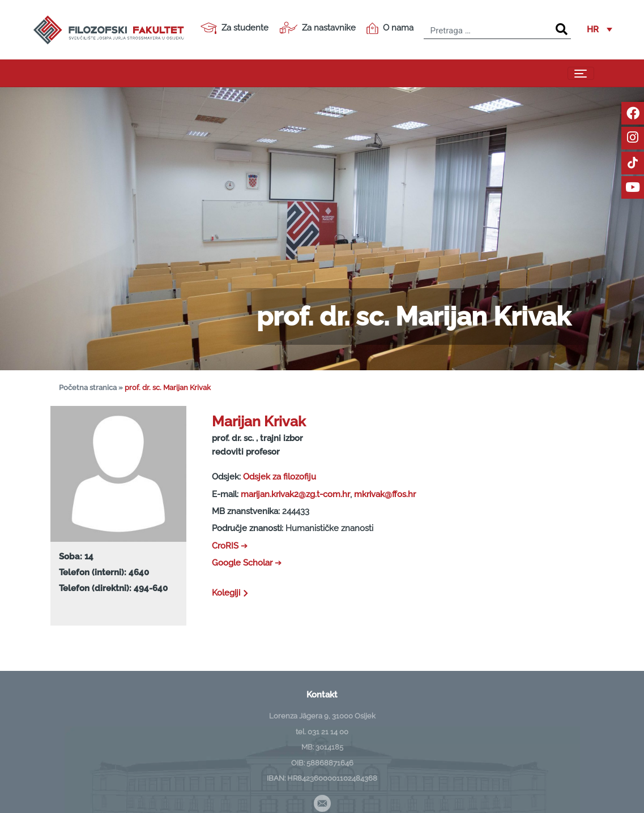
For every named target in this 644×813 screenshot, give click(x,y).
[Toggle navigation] (581, 74)
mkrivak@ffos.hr (385, 494)
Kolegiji (231, 593)
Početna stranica (88, 388)
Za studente (234, 28)
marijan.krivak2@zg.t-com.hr (295, 494)
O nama (390, 28)
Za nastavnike (317, 28)
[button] (600, 30)
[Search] (562, 30)
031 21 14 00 (328, 731)
